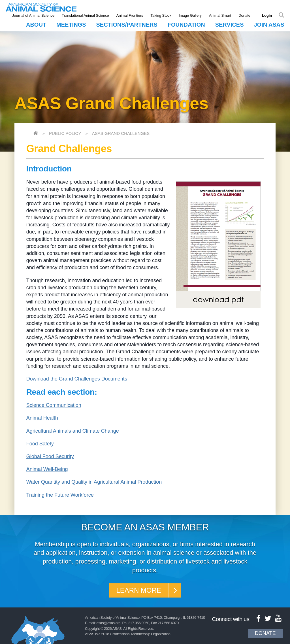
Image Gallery (190, 15)
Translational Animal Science (86, 15)
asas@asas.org (109, 623)
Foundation (186, 25)
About (36, 25)
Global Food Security (50, 456)
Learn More (139, 590)
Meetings (71, 25)
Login (267, 15)
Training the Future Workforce (60, 495)
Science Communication (54, 405)
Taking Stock (161, 15)
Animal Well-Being (47, 469)
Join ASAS (269, 25)
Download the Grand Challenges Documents (77, 379)
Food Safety (40, 444)
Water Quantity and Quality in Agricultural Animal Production (94, 482)
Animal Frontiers (130, 15)
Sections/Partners (127, 25)
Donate (244, 15)
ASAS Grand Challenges (121, 133)
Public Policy (65, 133)
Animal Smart (220, 15)
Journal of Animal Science (33, 15)
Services (230, 25)
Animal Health (42, 418)
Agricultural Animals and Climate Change (73, 431)
